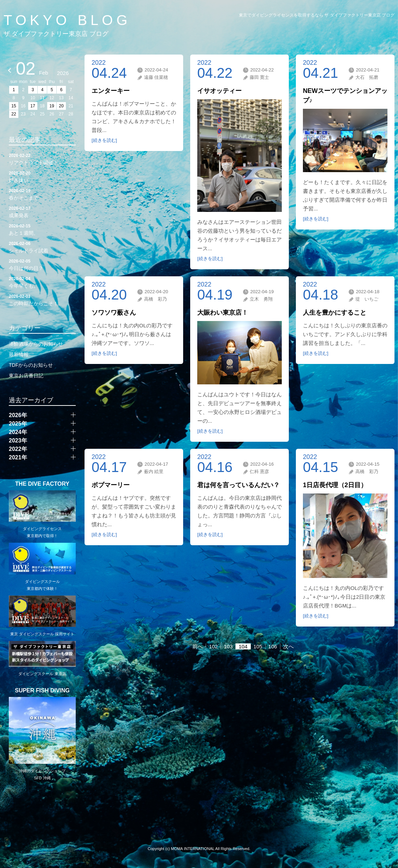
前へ (198, 646)
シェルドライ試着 (42, 247)
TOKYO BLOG (67, 20)
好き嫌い (42, 176)
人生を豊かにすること (335, 313)
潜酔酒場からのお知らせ (36, 344)
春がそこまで (42, 194)
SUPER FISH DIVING (42, 691)
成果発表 (42, 212)
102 (213, 646)
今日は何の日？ (42, 264)
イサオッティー (219, 91)
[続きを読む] (104, 140)
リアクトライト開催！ (42, 159)
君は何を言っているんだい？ (238, 485)
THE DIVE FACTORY (42, 484)
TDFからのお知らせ (31, 365)
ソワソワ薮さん (114, 313)
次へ (288, 646)
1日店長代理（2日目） (335, 485)
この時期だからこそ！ (42, 300)
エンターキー (111, 91)
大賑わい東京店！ (223, 313)
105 (258, 646)
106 (273, 646)
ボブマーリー (111, 485)
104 (243, 646)
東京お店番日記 (26, 376)
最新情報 (19, 354)
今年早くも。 (42, 282)
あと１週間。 (42, 229)
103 (228, 646)
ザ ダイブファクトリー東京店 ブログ (56, 34)
